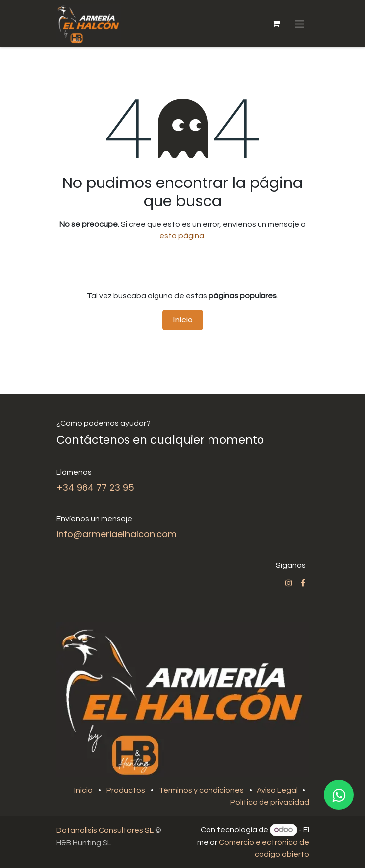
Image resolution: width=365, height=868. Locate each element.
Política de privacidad (270, 802)
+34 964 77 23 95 (95, 487)
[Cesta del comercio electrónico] (276, 24)
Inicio (183, 320)
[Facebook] (303, 583)
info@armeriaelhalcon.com (117, 534)
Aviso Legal (278, 790)
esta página (182, 236)
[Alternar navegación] (299, 23)
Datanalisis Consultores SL (105, 830)
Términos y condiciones (201, 790)
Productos (126, 790)
